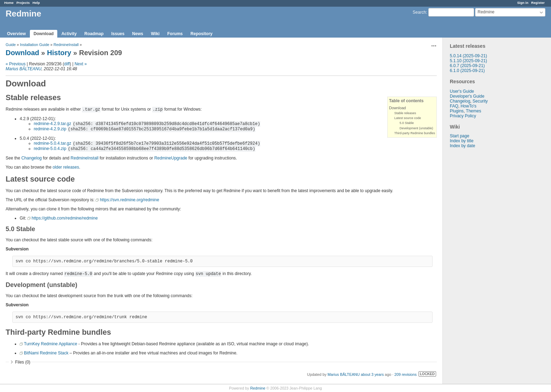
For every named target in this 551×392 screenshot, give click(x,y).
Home (9, 3)
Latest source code (408, 118)
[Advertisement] (478, 259)
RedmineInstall (66, 45)
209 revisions (406, 374)
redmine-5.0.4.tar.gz (53, 143)
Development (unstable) (416, 128)
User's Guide (462, 91)
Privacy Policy (463, 116)
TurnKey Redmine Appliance (51, 344)
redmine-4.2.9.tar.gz (53, 124)
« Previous (16, 64)
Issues (118, 34)
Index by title (462, 141)
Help (36, 3)
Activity (69, 34)
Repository (202, 34)
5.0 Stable (407, 123)
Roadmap (94, 34)
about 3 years (372, 374)
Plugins (457, 111)
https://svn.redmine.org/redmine (129, 200)
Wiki (155, 34)
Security (480, 101)
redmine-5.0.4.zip (50, 149)
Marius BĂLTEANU (24, 69)
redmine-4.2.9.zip (50, 129)
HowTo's (469, 106)
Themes (474, 111)
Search (419, 12)
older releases (66, 167)
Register (538, 3)
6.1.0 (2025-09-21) (467, 71)
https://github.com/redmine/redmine (65, 218)
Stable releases (405, 113)
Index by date (462, 146)
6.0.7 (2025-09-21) (467, 66)
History (59, 53)
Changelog (460, 101)
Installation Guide (35, 45)
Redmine (258, 388)
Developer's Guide (467, 96)
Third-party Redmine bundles (415, 133)
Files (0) (23, 362)
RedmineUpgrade (171, 158)
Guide (11, 45)
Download (43, 34)
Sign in (523, 3)
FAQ (454, 106)
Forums (175, 34)
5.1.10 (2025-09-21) (468, 61)
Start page (459, 136)
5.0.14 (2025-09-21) (468, 56)
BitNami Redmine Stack (46, 353)
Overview (16, 34)
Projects (23, 3)
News (138, 34)
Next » (81, 64)
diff (67, 64)
